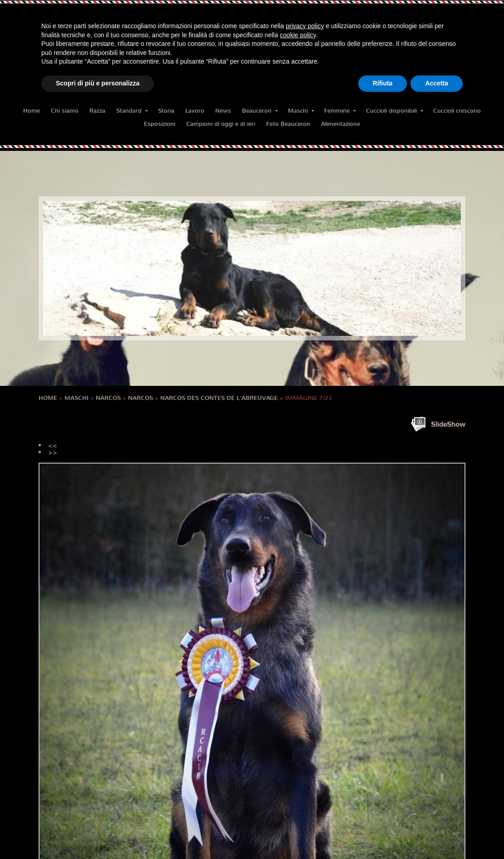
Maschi (301, 111)
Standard (132, 111)
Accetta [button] (437, 83)
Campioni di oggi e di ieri (221, 124)
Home (32, 111)
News (223, 111)
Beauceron (260, 111)
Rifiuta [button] (383, 83)
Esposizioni (160, 124)
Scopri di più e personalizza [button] (98, 83)
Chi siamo (65, 111)
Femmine (340, 111)
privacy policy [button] (305, 26)
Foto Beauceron (288, 124)
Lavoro (195, 111)
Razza (97, 111)
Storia (166, 111)
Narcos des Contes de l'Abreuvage (219, 398)
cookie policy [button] (298, 35)
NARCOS (108, 398)
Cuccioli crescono (457, 111)
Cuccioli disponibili (395, 111)
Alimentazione (341, 124)
